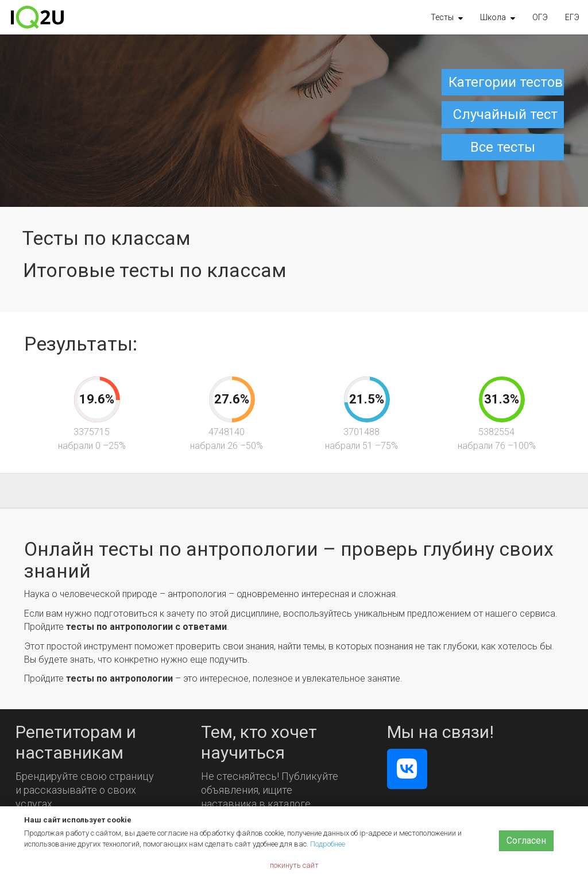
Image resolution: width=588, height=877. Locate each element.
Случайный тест (505, 114)
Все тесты (503, 147)
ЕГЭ (572, 17)
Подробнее (328, 844)
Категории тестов (506, 82)
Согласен (526, 841)
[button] (447, 17)
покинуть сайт (294, 865)
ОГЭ (540, 17)
